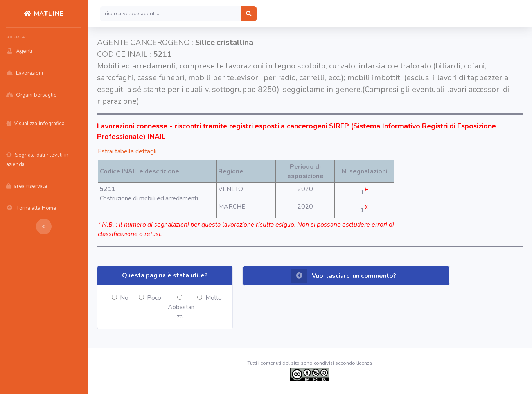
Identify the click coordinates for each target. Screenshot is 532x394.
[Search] (171, 14)
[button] (346, 276)
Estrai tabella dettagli (127, 151)
